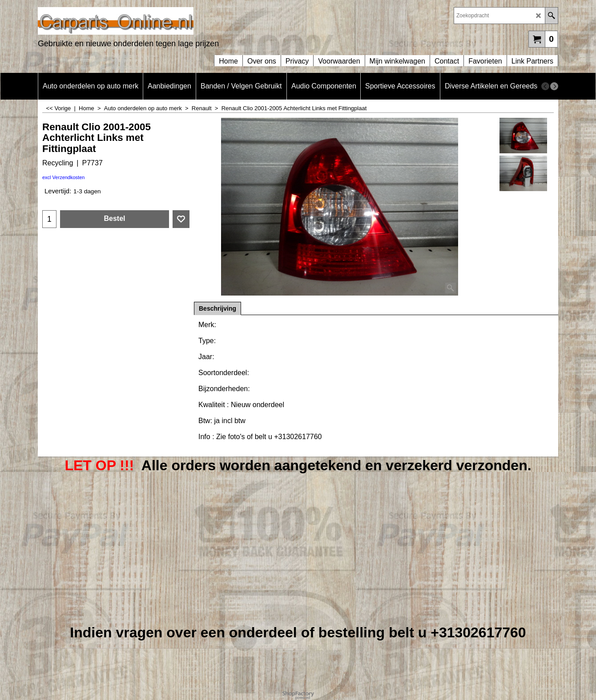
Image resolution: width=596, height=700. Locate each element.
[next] (554, 86)
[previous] (545, 86)
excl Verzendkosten (63, 177)
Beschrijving (217, 308)
